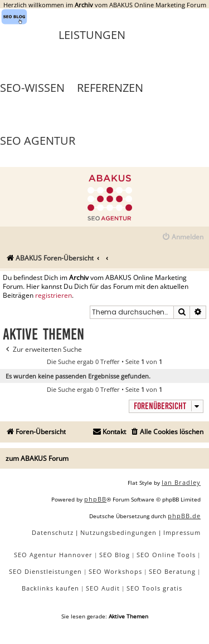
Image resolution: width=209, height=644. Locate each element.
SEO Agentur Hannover (53, 555)
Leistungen (92, 35)
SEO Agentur (38, 141)
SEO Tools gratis (154, 588)
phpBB (95, 499)
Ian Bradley (181, 482)
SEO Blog (115, 555)
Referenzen (110, 88)
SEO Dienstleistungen (45, 571)
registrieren (54, 296)
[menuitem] (183, 237)
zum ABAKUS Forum (37, 458)
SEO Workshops (115, 571)
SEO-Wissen (32, 88)
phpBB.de (184, 516)
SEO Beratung (172, 571)
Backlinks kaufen (50, 588)
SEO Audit (103, 588)
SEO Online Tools (166, 555)
